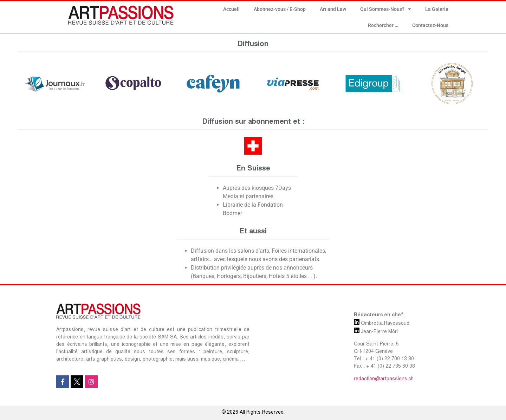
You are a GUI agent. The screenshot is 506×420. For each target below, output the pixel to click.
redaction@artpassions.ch (384, 379)
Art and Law (333, 9)
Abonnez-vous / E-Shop (280, 9)
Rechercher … (383, 25)
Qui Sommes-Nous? (386, 9)
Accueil (231, 9)
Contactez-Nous (430, 25)
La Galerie (437, 9)
